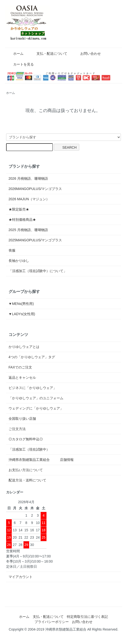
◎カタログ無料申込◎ (26, 439)
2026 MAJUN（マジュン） (29, 199)
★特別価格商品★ (22, 220)
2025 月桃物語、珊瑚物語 (28, 230)
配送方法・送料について (27, 480)
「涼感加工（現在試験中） (29, 449)
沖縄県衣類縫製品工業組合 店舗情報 (41, 460)
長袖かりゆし (19, 261)
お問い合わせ (87, 54)
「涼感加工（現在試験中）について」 (38, 271)
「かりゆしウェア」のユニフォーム (36, 398)
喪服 (12, 250)
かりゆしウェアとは (24, 347)
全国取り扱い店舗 (22, 419)
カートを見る (20, 64)
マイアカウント (21, 577)
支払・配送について (48, 54)
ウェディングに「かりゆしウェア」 (36, 408)
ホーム (15, 54)
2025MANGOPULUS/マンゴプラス (35, 240)
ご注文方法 (17, 429)
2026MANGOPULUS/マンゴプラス (35, 189)
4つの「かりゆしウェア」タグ (32, 357)
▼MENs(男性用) (21, 304)
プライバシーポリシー (52, 622)
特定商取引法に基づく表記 (87, 617)
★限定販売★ (21, 209)
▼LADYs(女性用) (22, 314)
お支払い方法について (26, 470)
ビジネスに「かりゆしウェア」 (33, 388)
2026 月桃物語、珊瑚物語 (28, 178)
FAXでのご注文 (20, 367)
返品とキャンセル (22, 378)
